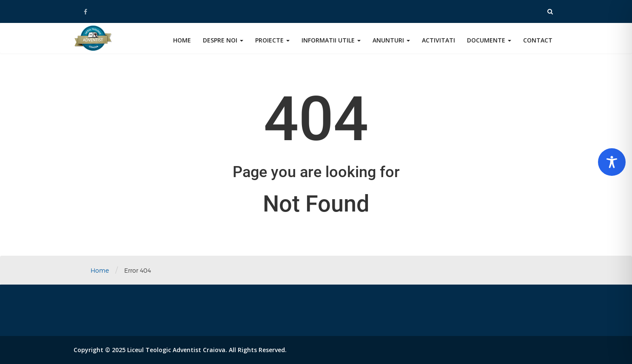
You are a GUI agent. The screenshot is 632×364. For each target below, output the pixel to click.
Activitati (438, 40)
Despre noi (223, 40)
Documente (489, 40)
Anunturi (391, 40)
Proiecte (272, 40)
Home (182, 40)
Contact (538, 40)
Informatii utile (331, 40)
